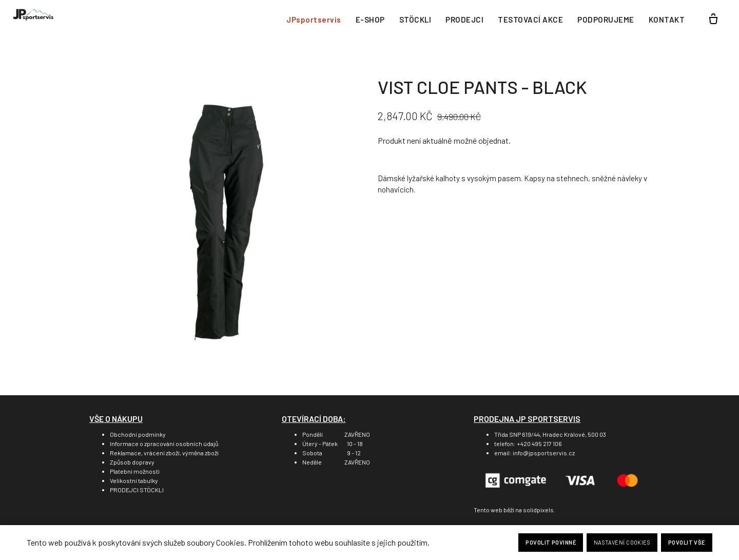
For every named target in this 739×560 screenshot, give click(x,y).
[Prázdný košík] (713, 20)
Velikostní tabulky (134, 480)
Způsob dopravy (132, 462)
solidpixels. (539, 510)
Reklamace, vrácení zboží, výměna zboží (164, 453)
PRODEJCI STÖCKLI (137, 490)
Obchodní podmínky (138, 434)
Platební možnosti (135, 471)
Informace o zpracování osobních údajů (164, 443)
